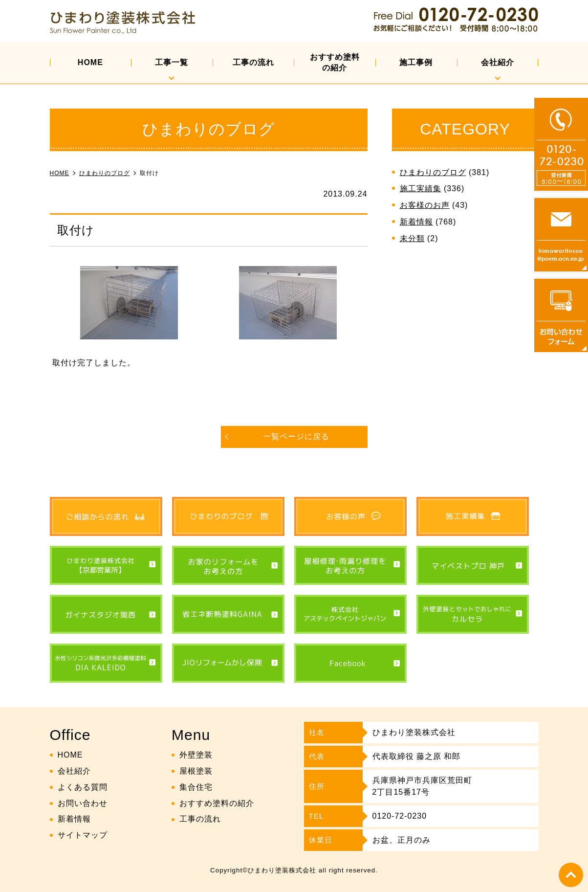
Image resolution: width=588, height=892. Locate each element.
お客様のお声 (425, 205)
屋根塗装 (196, 771)
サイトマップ (83, 835)
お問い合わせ (83, 803)
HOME (90, 62)
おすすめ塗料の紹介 (335, 62)
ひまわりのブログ (433, 172)
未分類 (412, 238)
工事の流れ (253, 62)
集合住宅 (196, 787)
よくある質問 (83, 787)
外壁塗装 (196, 755)
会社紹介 (498, 62)
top (571, 875)
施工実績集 (421, 189)
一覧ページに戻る (296, 436)
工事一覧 (172, 62)
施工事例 (416, 62)
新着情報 (416, 222)
